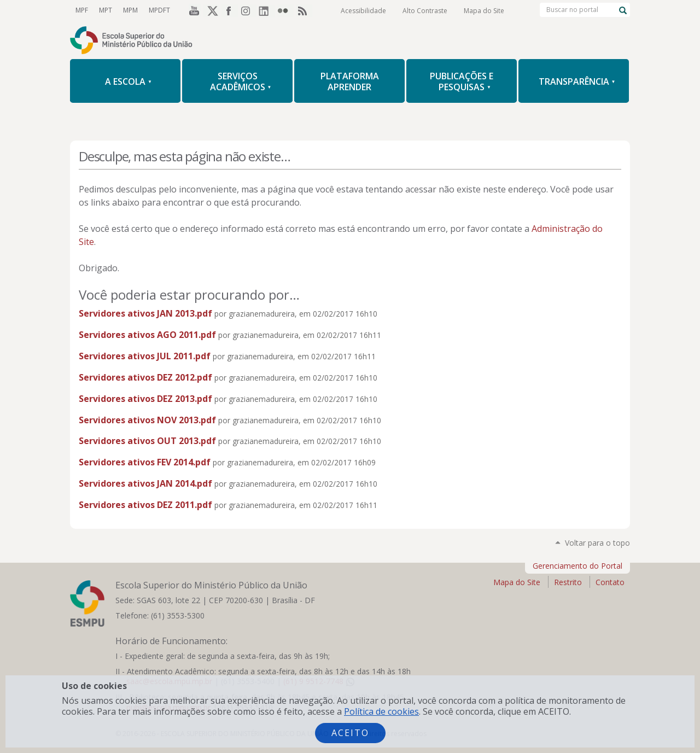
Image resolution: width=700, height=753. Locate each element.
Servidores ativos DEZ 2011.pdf (145, 505)
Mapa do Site (484, 11)
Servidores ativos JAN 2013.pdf (145, 313)
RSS (304, 10)
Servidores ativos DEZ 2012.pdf (145, 377)
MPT (106, 10)
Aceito (350, 733)
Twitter (211, 10)
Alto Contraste (425, 11)
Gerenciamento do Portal (577, 566)
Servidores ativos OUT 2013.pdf (147, 441)
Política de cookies (381, 711)
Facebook (230, 10)
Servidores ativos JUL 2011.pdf (145, 356)
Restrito (568, 582)
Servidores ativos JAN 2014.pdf (145, 483)
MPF (82, 10)
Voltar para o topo (597, 543)
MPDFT (159, 10)
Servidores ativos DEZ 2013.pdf (145, 399)
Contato (610, 582)
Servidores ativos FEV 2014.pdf (145, 462)
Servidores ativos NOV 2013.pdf (147, 420)
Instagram (248, 10)
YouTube (192, 10)
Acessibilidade (363, 11)
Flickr (285, 10)
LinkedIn (267, 10)
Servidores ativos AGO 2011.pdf (147, 335)
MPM (130, 10)
